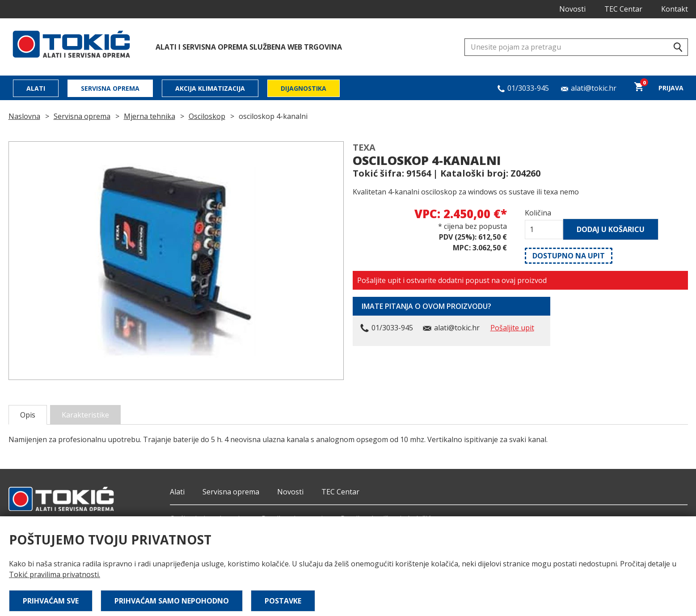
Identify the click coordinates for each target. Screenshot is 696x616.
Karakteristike (85, 415)
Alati (36, 88)
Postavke (283, 601)
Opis (28, 415)
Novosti (572, 9)
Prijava (671, 88)
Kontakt (675, 9)
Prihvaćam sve (51, 601)
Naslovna (24, 116)
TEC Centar (623, 9)
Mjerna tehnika (150, 116)
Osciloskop (207, 116)
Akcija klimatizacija (210, 88)
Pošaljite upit (512, 328)
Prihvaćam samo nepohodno (172, 601)
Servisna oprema (110, 88)
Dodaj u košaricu (611, 229)
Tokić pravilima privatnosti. (55, 574)
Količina (538, 213)
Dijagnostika (304, 88)
